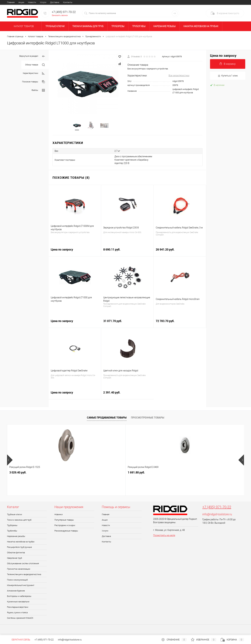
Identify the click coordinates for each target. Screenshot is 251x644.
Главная (11, 2)
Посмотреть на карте (164, 536)
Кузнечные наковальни (18, 603)
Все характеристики (179, 75)
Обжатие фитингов (16, 554)
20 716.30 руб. (161, 473)
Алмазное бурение (16, 592)
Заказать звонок (60, 15)
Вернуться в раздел (32, 56)
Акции (21, 2)
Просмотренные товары (148, 418)
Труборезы (118, 26)
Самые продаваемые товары (107, 418)
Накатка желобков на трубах (201, 26)
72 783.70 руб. (180, 324)
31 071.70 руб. (127, 324)
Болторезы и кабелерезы (19, 597)
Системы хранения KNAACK (20, 619)
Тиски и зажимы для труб (88, 26)
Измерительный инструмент (21, 586)
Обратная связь (19, 640)
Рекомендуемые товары (66, 532)
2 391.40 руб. (127, 395)
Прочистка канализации (19, 570)
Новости (32, 2)
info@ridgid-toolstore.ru (217, 515)
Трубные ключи (55, 26)
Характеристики (34, 73)
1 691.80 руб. (65, 473)
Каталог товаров (23, 26)
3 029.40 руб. (18, 473)
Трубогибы (139, 26)
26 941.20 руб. (180, 252)
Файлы (38, 90)
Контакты (68, 2)
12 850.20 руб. (113, 473)
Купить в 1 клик (228, 76)
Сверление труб (14, 559)
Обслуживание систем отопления (23, 564)
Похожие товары (33, 82)
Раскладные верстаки (18, 608)
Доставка (55, 2)
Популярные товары (64, 521)
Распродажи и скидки (65, 526)
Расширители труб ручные (19, 548)
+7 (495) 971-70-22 (217, 508)
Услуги (43, 2)
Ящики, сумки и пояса (17, 613)
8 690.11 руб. (127, 252)
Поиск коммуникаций (17, 581)
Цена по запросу (75, 252)
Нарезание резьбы (164, 26)
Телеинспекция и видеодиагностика (24, 575)
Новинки (59, 515)
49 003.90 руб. (211, 473)
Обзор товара (35, 65)
